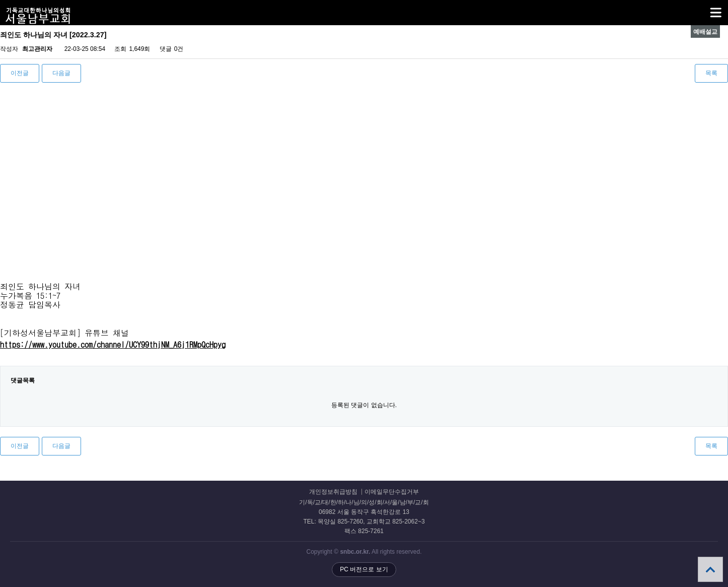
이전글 (20, 73)
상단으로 (710, 569)
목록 (711, 73)
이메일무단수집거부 (392, 492)
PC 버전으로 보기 (364, 569)
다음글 (61, 73)
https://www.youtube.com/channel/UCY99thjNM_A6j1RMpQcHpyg (113, 344)
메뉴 (703, 8)
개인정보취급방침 (333, 492)
